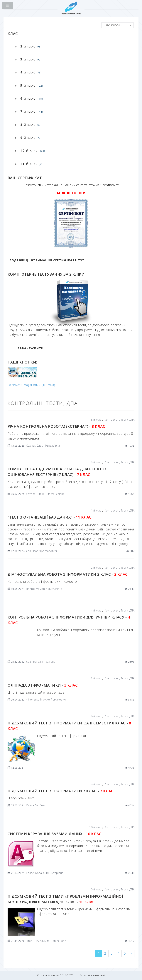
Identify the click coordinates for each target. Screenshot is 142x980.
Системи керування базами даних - (55, 834)
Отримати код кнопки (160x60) (31, 385)
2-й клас (96, 568)
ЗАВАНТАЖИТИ (31, 348)
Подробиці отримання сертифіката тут (47, 260)
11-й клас (95, 510)
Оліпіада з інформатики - (43, 685)
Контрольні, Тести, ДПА (120, 420)
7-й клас (96, 462)
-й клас (31, 46)
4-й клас (96, 610)
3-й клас (96, 678)
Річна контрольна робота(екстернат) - (56, 426)
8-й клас (96, 420)
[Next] (131, 953)
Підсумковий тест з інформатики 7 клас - (61, 791)
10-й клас (95, 827)
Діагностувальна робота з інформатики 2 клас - (68, 574)
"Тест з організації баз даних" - (50, 517)
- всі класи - (113, 25)
